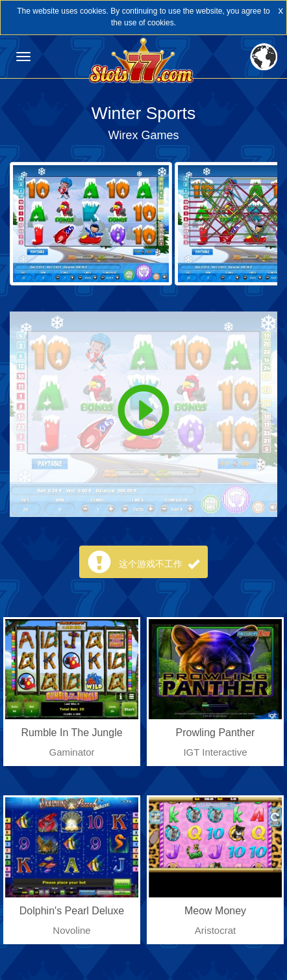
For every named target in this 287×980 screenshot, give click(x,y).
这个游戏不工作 (159, 564)
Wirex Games (143, 135)
